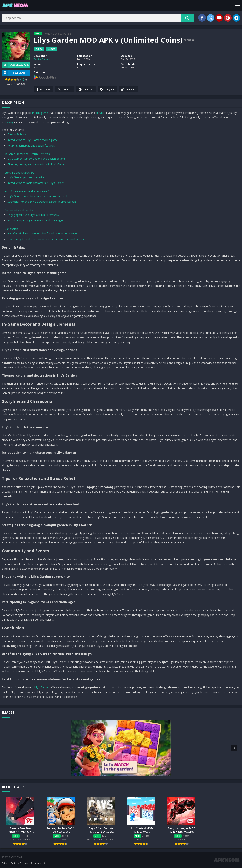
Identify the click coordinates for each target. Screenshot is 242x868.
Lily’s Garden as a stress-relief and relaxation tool (37, 196)
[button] (238, 5)
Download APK (15, 65)
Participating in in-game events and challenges (35, 220)
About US (40, 863)
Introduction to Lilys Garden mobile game (33, 140)
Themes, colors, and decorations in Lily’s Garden (37, 164)
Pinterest (85, 89)
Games (57, 34)
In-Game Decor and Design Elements (27, 154)
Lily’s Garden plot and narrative (26, 177)
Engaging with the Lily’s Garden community (33, 215)
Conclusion (11, 229)
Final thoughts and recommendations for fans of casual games (46, 239)
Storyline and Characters (19, 173)
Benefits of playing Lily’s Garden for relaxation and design (42, 233)
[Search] (98, 18)
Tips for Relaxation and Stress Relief (27, 191)
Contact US (26, 863)
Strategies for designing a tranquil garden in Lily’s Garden (42, 202)
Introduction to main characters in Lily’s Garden (36, 183)
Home (47, 34)
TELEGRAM (13, 73)
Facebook (43, 89)
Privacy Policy (10, 863)
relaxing (9, 122)
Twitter (63, 89)
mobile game (40, 113)
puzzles (100, 113)
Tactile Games (42, 59)
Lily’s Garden (42, 687)
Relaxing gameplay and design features (31, 146)
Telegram (107, 89)
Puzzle (67, 34)
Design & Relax (17, 134)
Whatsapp (128, 89)
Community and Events (19, 210)
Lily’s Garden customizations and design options (37, 159)
